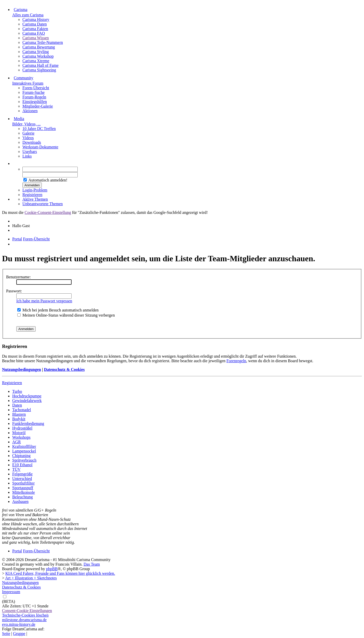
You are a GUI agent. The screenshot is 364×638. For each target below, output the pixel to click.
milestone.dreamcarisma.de (24, 620)
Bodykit (19, 419)
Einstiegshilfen (35, 102)
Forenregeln (236, 361)
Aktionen (30, 111)
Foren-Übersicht (36, 88)
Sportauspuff (23, 488)
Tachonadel (22, 410)
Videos (28, 138)
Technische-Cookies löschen (25, 615)
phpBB (52, 569)
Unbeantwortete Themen (43, 204)
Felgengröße (22, 474)
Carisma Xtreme (36, 61)
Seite (6, 634)
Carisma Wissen (36, 38)
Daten (17, 405)
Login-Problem (35, 190)
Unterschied (22, 479)
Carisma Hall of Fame (41, 65)
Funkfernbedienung (28, 424)
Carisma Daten (35, 24)
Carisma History (36, 19)
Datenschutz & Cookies (64, 369)
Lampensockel (24, 451)
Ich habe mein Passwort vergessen (44, 301)
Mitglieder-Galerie (38, 106)
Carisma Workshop (38, 56)
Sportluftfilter (23, 483)
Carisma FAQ (34, 33)
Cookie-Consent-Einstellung (48, 212)
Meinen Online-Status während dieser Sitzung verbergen (66, 315)
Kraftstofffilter (24, 446)
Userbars (30, 152)
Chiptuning (21, 456)
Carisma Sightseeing (39, 70)
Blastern (19, 414)
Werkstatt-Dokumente (40, 147)
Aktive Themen (35, 199)
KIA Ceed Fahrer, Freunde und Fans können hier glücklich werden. (60, 573)
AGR (17, 442)
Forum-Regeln (34, 97)
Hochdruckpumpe (27, 396)
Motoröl (19, 433)
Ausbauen (20, 502)
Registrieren (32, 195)
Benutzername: (18, 277)
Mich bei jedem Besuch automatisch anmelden (58, 310)
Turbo (17, 391)
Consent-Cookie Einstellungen (27, 611)
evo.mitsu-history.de (19, 624)
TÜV (16, 469)
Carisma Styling (36, 52)
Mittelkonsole (24, 492)
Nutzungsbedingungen (22, 369)
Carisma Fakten (35, 29)
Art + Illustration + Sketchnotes (31, 578)
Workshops (21, 437)
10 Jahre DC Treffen (39, 129)
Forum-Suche (33, 92)
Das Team (92, 564)
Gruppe (19, 634)
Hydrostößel (22, 428)
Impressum (11, 592)
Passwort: (14, 291)
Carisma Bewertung (39, 47)
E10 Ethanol (22, 465)
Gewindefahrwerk (27, 401)
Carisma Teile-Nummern (43, 42)
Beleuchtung (23, 497)
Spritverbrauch (24, 460)
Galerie (28, 133)
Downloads (32, 142)
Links (27, 156)
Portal (17, 239)
